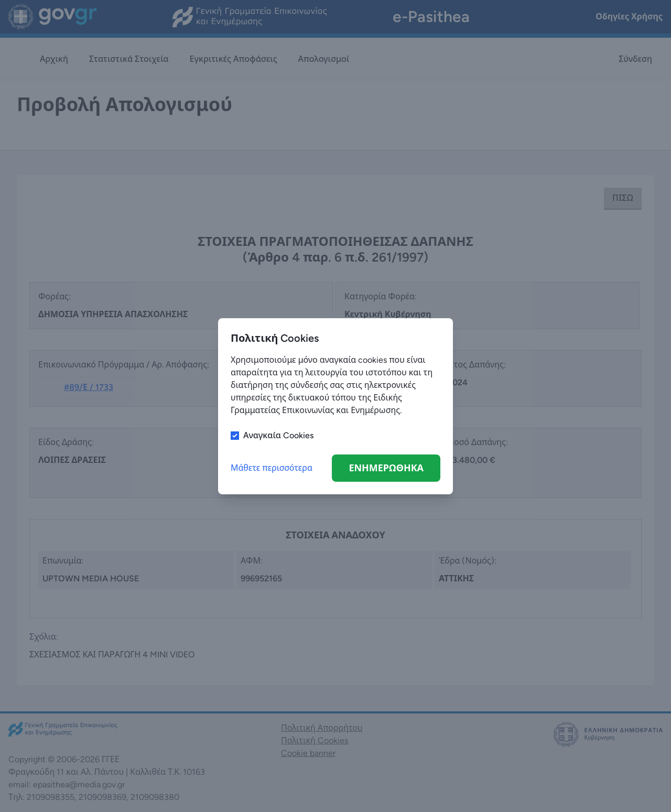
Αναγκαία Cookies (278, 435)
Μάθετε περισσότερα (272, 468)
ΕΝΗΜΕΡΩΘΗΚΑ (386, 468)
